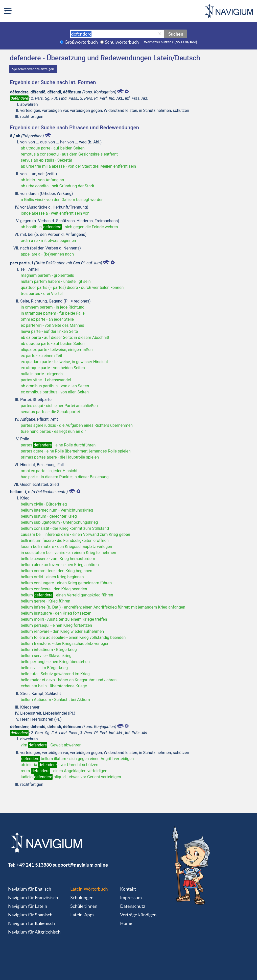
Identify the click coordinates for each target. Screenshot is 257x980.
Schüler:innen (84, 906)
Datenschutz (133, 906)
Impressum (131, 897)
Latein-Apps (82, 915)
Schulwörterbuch (122, 42)
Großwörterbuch (81, 42)
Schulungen (82, 897)
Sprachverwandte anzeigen (33, 69)
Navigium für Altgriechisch (34, 932)
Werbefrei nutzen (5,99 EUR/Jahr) (170, 42)
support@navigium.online (80, 865)
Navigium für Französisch (33, 897)
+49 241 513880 (34, 865)
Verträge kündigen (138, 915)
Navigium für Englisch (30, 889)
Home (126, 923)
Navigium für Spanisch (30, 915)
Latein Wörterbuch (89, 889)
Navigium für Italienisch (31, 923)
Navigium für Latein (28, 906)
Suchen (176, 34)
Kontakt (128, 889)
